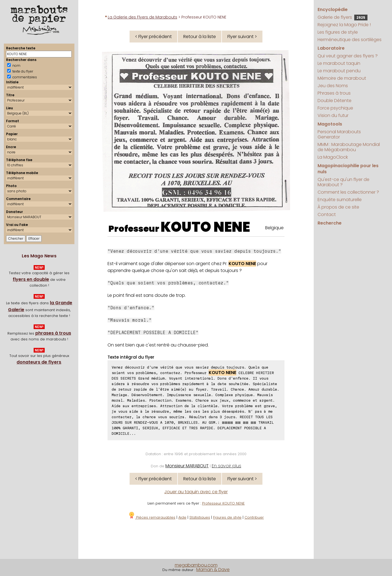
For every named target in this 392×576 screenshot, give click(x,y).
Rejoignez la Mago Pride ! (344, 25)
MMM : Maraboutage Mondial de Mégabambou (349, 147)
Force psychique (335, 108)
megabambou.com (196, 565)
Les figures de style (338, 32)
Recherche (330, 223)
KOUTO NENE (205, 227)
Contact (327, 214)
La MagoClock (333, 157)
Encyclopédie (333, 10)
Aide (182, 517)
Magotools (330, 124)
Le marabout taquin (339, 63)
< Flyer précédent (153, 37)
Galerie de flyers (343, 17)
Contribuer (254, 517)
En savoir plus (226, 466)
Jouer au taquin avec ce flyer (196, 492)
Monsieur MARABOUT (187, 466)
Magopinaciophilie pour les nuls (348, 169)
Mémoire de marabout (342, 78)
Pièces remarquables (152, 517)
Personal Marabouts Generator (339, 134)
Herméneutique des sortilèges (350, 40)
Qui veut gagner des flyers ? (348, 56)
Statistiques (200, 517)
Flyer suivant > (242, 37)
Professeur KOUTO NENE (223, 503)
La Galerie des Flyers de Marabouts (143, 17)
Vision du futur (333, 115)
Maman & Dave (213, 570)
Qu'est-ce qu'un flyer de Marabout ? (343, 182)
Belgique (274, 228)
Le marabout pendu (339, 71)
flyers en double (31, 279)
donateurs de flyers (39, 362)
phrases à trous (53, 333)
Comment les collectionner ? (348, 192)
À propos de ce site (338, 207)
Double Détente (335, 101)
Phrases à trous (334, 93)
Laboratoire (331, 48)
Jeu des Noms (333, 86)
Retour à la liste (200, 37)
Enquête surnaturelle (340, 200)
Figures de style (227, 517)
